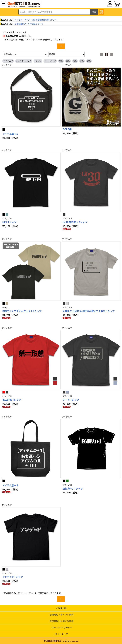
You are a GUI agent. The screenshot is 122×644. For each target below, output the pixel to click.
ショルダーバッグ (24, 61)
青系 (68, 61)
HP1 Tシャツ (9, 222)
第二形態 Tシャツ (12, 399)
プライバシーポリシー (62, 627)
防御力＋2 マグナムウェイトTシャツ (22, 311)
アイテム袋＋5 (10, 134)
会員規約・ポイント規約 (61, 614)
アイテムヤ (8, 61)
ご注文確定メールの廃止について (29, 24)
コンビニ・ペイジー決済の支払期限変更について (36, 20)
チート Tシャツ (71, 399)
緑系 (89, 61)
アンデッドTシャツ (13, 576)
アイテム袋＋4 (10, 485)
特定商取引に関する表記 (61, 620)
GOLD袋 (67, 129)
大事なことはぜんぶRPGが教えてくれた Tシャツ (89, 311)
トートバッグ (50, 61)
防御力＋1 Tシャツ (73, 488)
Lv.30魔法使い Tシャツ (75, 222)
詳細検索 (101, 12)
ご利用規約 (61, 608)
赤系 (82, 61)
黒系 (61, 61)
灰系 (75, 61)
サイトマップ (61, 633)
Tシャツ (38, 61)
